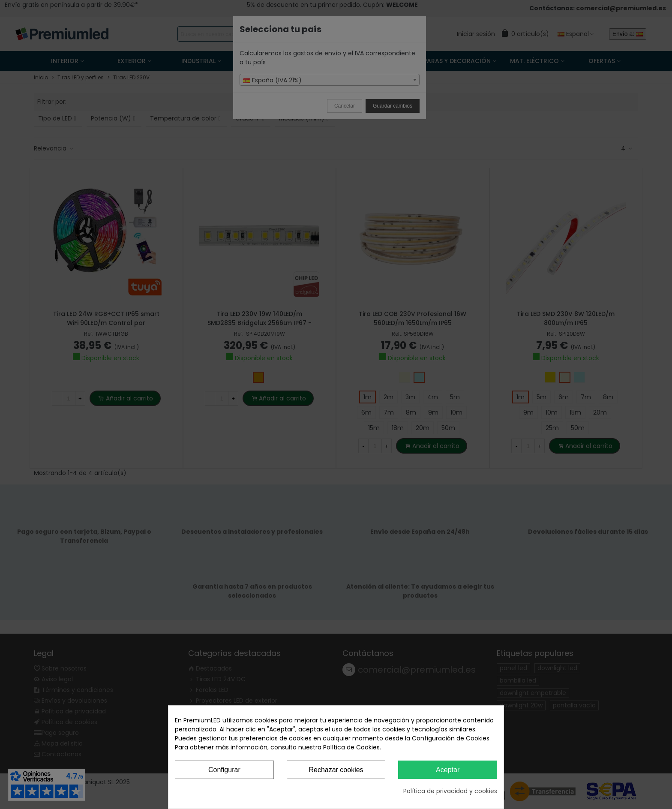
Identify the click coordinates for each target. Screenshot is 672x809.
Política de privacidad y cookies (450, 791)
